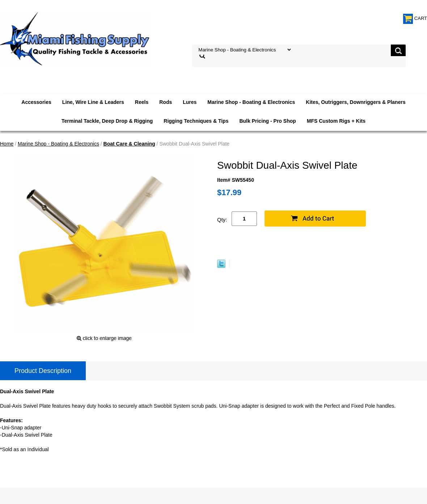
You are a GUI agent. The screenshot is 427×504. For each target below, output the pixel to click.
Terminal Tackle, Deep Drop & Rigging (107, 121)
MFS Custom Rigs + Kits (336, 121)
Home (7, 144)
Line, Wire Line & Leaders (93, 102)
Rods (166, 102)
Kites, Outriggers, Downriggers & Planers (356, 102)
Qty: (222, 220)
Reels (142, 102)
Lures (190, 102)
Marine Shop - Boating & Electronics (251, 102)
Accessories (36, 102)
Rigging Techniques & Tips (196, 121)
